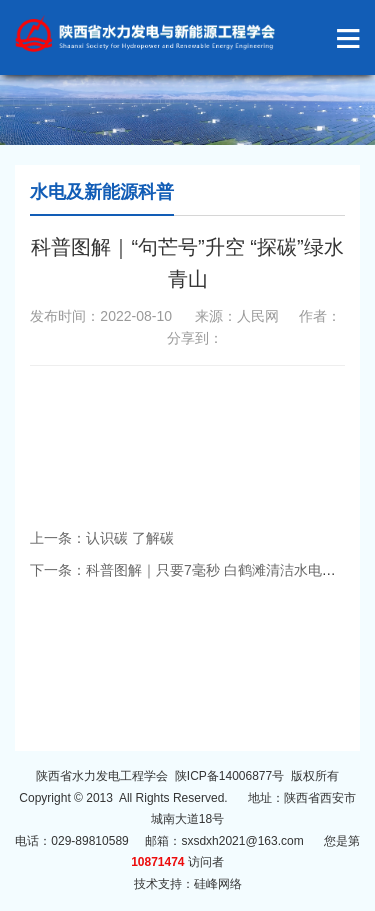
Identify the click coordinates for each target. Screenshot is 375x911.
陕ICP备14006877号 (229, 776)
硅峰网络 (218, 884)
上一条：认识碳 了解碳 (102, 538)
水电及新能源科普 (102, 192)
